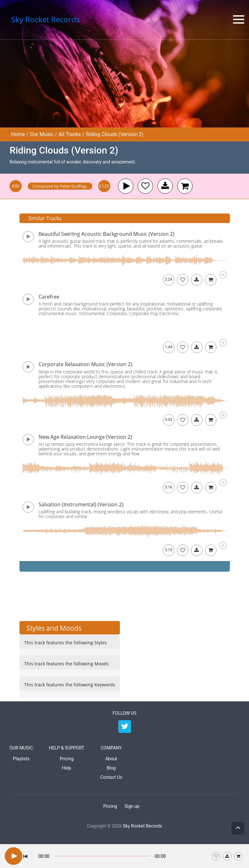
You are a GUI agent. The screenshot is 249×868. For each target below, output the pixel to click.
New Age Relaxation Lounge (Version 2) (85, 437)
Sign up (132, 806)
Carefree (49, 297)
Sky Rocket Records (142, 826)
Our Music (42, 134)
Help (67, 768)
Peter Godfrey (73, 186)
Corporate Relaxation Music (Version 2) (85, 364)
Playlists (21, 759)
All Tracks (70, 134)
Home (18, 134)
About (111, 759)
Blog (111, 768)
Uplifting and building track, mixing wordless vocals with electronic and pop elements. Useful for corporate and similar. (130, 514)
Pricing (66, 759)
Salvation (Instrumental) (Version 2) (81, 504)
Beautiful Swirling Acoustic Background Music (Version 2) (106, 234)
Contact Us (111, 777)
